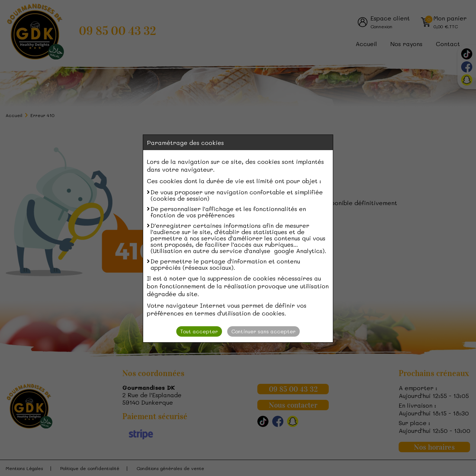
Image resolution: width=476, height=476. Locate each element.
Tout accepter (199, 331)
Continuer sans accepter (263, 331)
